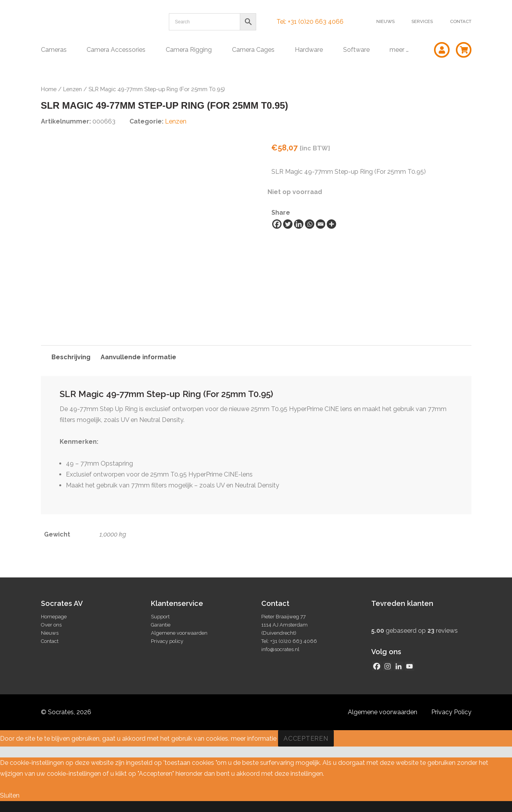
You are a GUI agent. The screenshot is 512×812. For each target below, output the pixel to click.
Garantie (161, 625)
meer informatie (254, 739)
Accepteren (306, 739)
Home (49, 89)
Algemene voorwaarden (179, 633)
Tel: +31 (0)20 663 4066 (310, 22)
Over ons (51, 625)
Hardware (309, 50)
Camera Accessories (116, 50)
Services (422, 21)
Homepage (54, 617)
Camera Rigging (189, 50)
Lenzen (73, 89)
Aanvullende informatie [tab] (138, 357)
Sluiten (10, 795)
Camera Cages (253, 50)
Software (356, 50)
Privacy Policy (451, 712)
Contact (461, 21)
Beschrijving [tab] (71, 357)
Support (160, 617)
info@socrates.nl (280, 649)
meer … (399, 50)
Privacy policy (167, 641)
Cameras (54, 50)
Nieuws (385, 21)
